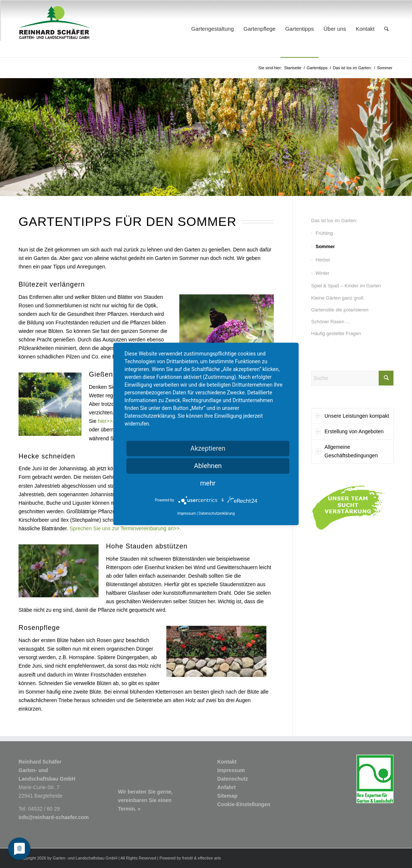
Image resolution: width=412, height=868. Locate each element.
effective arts (209, 858)
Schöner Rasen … (331, 322)
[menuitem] (212, 29)
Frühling (324, 233)
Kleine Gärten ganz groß (338, 298)
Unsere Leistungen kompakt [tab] (352, 416)
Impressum (231, 770)
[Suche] (386, 29)
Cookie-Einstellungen (244, 804)
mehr (208, 483)
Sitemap (227, 796)
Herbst (323, 260)
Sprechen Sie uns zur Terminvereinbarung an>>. (125, 528)
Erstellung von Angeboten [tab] (350, 431)
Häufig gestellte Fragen (336, 333)
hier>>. (106, 421)
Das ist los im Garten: (334, 221)
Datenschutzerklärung (217, 514)
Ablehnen (208, 466)
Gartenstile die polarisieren (340, 310)
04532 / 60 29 (44, 809)
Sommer (325, 246)
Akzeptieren (208, 448)
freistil (188, 858)
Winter (323, 273)
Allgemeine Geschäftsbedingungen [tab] (347, 451)
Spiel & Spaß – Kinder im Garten (346, 286)
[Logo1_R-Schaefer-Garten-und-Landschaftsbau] (54, 29)
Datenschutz (232, 779)
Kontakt (227, 762)
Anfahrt (226, 787)
